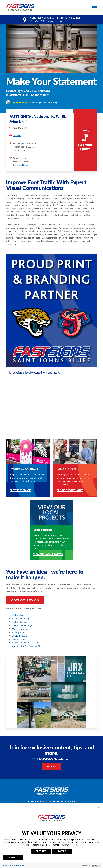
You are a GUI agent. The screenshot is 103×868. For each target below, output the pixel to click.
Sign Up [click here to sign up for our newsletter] (51, 767)
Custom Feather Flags (22, 625)
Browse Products (20, 490)
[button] (95, 8)
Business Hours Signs (22, 618)
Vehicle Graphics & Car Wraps (26, 643)
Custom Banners (19, 622)
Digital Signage (19, 639)
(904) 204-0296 (37, 21)
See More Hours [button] (20, 165)
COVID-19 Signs (19, 636)
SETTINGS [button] (41, 851)
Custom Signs (18, 615)
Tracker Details (19, 865)
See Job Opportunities (70, 490)
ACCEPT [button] (62, 851)
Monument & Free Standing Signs (27, 646)
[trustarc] (95, 865)
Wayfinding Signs (20, 629)
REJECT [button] (13, 857)
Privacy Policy (8, 865)
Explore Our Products (25, 600)
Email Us (17, 135)
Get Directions (20, 150)
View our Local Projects (48, 554)
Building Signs (18, 632)
